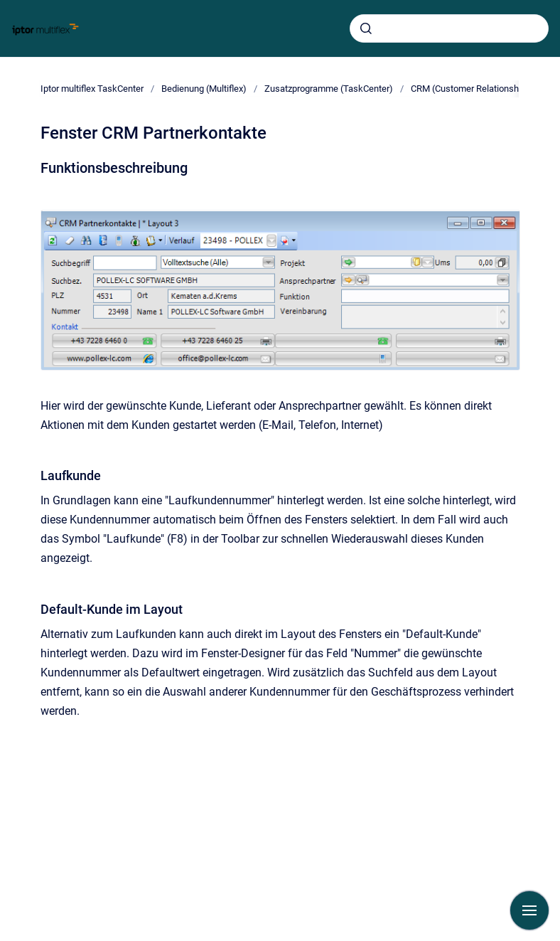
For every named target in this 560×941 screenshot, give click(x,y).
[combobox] (449, 28)
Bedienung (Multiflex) (204, 89)
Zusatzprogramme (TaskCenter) (329, 89)
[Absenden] (366, 28)
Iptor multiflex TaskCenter (92, 89)
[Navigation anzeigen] (529, 910)
